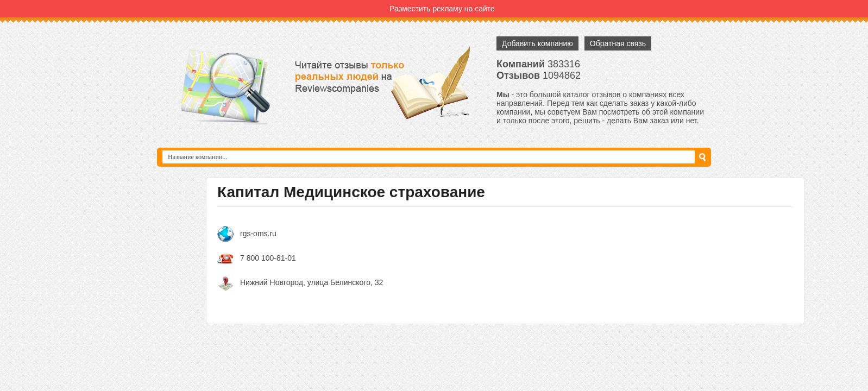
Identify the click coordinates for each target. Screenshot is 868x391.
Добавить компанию (537, 43)
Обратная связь (618, 43)
